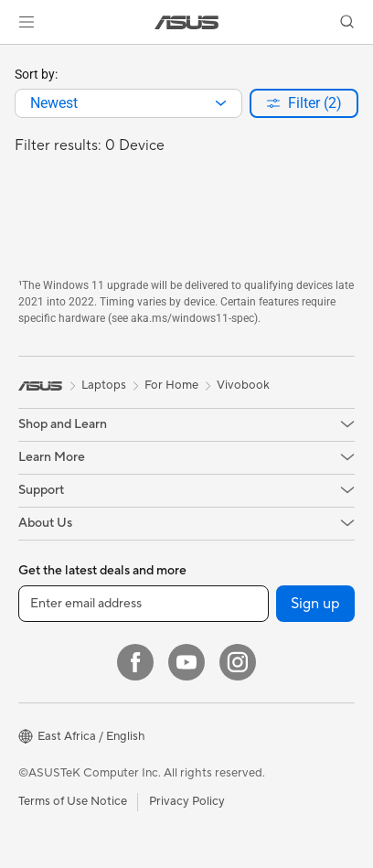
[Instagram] (238, 662)
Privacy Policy (187, 801)
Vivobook (243, 385)
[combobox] (128, 103)
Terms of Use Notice (73, 801)
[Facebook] (135, 662)
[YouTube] (186, 662)
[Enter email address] (144, 604)
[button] (27, 22)
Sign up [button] (315, 604)
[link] (187, 22)
